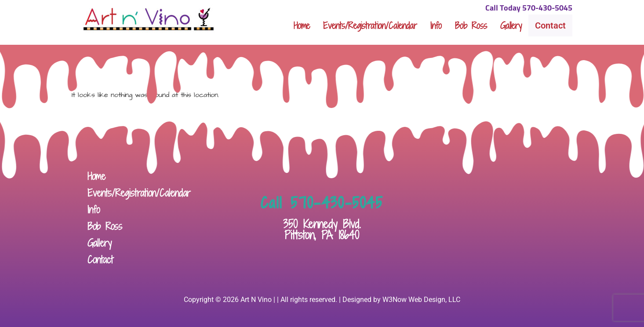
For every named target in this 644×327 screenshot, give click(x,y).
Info (436, 25)
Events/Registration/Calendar (370, 25)
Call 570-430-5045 (322, 203)
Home (302, 25)
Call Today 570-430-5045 (529, 8)
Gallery (511, 25)
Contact (550, 25)
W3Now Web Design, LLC (421, 300)
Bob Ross (471, 25)
